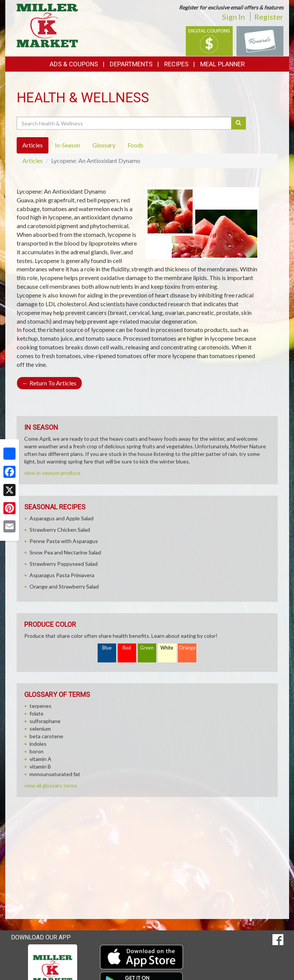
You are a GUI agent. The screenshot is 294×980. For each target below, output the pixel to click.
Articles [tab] (33, 145)
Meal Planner (222, 64)
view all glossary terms (51, 785)
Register (269, 17)
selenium (40, 729)
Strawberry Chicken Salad (60, 530)
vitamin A (40, 759)
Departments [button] (131, 64)
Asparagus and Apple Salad (61, 518)
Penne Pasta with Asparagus (64, 541)
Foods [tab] (135, 145)
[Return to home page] (47, 25)
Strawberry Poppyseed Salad (64, 564)
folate (37, 713)
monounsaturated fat (55, 774)
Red (127, 648)
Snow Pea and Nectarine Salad (65, 552)
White (167, 648)
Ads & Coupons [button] (74, 64)
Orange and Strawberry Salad (64, 586)
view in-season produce (52, 473)
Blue (107, 648)
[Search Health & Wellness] (125, 123)
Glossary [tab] (104, 145)
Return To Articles (49, 383)
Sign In (233, 17)
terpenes (40, 706)
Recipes (176, 64)
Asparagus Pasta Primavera (62, 575)
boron (37, 751)
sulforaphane (45, 721)
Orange (187, 648)
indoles (38, 744)
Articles (33, 160)
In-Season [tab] (68, 145)
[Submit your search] (239, 123)
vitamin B (40, 766)
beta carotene (46, 736)
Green (147, 648)
